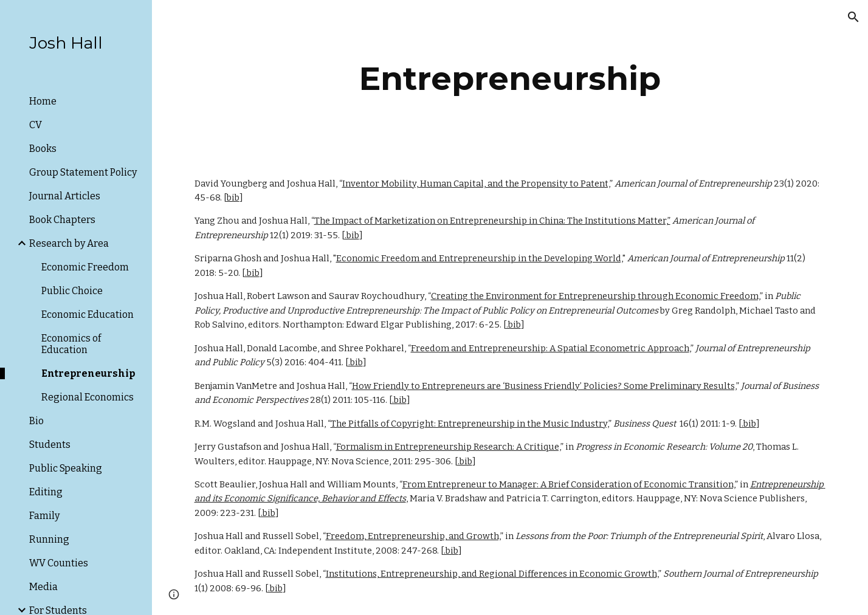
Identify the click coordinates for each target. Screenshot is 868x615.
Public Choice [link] (72, 291)
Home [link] (43, 101)
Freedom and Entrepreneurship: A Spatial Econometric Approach (550, 348)
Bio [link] (36, 421)
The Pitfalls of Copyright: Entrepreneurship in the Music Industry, (470, 424)
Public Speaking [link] (66, 468)
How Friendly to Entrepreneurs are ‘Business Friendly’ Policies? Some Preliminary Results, (544, 386)
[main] (510, 79)
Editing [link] (46, 492)
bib (233, 198)
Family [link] (44, 516)
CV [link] (36, 125)
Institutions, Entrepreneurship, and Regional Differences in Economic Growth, (492, 574)
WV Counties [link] (59, 563)
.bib (352, 235)
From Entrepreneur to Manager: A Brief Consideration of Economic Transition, (569, 484)
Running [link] (49, 539)
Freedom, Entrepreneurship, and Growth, (413, 536)
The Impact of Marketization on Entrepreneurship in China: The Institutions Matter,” (492, 221)
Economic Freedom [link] (85, 267)
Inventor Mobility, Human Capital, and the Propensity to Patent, (476, 184)
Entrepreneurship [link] (88, 373)
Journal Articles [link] (65, 196)
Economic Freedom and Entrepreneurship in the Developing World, (479, 258)
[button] (853, 17)
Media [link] (43, 587)
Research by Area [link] (69, 243)
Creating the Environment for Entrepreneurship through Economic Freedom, (595, 296)
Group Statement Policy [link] (83, 172)
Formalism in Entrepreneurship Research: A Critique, (448, 447)
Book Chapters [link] (62, 220)
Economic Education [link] (88, 314)
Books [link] (43, 149)
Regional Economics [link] (88, 397)
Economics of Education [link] (71, 344)
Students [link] (50, 445)
